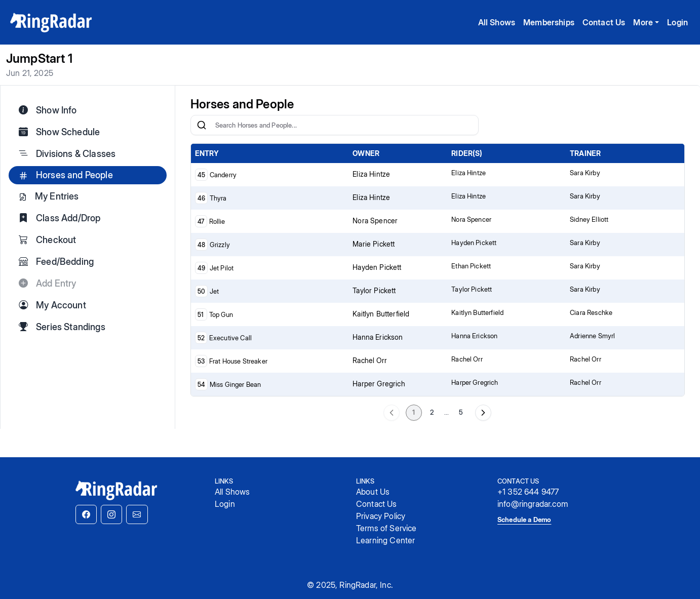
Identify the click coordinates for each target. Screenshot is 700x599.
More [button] (643, 22)
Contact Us (604, 22)
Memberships (549, 22)
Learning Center (385, 540)
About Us (373, 492)
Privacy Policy (381, 516)
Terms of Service (386, 528)
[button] (86, 514)
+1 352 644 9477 (528, 492)
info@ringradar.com (533, 504)
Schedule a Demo (524, 520)
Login (677, 22)
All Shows (497, 22)
